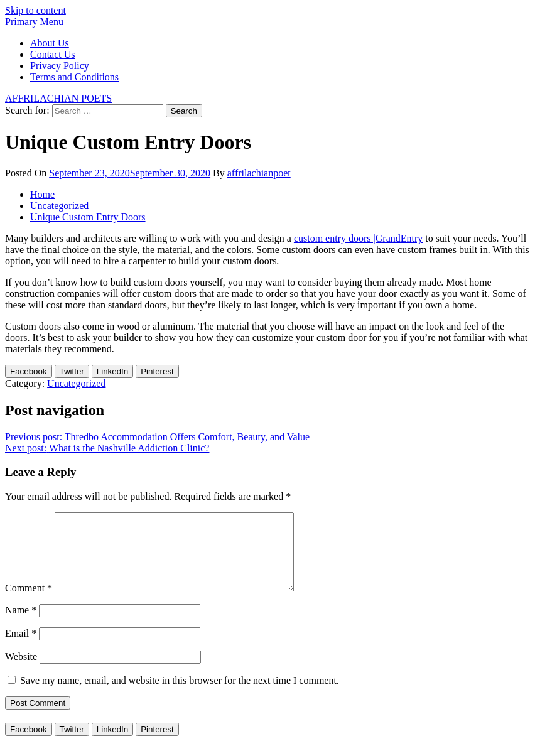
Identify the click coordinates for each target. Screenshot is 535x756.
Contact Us (53, 54)
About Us (50, 43)
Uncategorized (76, 383)
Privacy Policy (60, 66)
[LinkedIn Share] (112, 371)
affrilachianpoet (259, 173)
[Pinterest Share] (157, 371)
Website (21, 672)
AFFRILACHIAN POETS (58, 98)
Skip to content (35, 10)
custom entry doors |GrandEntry (358, 238)
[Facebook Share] (29, 371)
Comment (29, 603)
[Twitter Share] (72, 371)
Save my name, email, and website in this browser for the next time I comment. (180, 695)
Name (21, 625)
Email (21, 648)
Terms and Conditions (74, 77)
